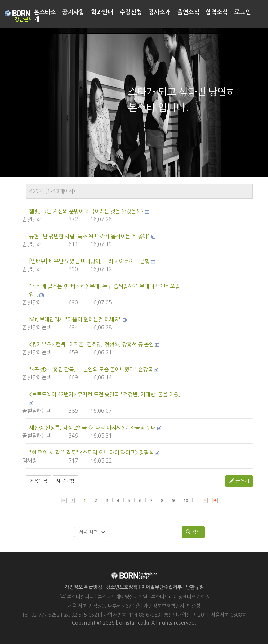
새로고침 (65, 481)
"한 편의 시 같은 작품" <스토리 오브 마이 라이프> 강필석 (91, 453)
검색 (193, 532)
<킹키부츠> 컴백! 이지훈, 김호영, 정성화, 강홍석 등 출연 (91, 345)
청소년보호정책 (122, 587)
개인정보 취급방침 (83, 587)
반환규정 (195, 587)
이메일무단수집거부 (162, 587)
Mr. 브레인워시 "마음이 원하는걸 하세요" (75, 320)
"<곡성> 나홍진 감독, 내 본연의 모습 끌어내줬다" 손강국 (91, 370)
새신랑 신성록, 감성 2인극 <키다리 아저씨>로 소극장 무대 (92, 428)
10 (186, 501)
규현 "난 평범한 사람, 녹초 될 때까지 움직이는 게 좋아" (90, 236)
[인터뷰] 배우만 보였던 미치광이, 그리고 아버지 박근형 (89, 261)
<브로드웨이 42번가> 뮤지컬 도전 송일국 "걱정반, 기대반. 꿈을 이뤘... (106, 394)
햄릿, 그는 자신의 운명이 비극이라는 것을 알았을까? (86, 211)
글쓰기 (239, 481)
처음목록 (38, 481)
